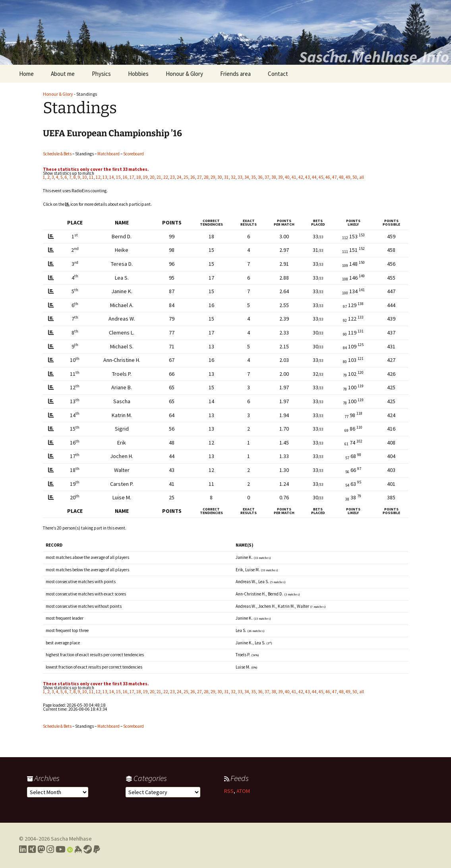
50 (355, 177)
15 (118, 177)
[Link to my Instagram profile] (50, 849)
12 (98, 177)
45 (321, 177)
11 (91, 177)
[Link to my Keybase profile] (78, 849)
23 (172, 177)
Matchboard (108, 154)
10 (85, 177)
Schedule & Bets (57, 154)
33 (240, 177)
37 (267, 177)
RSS (229, 791)
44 (314, 177)
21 (159, 177)
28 (206, 177)
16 (125, 177)
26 (193, 177)
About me (63, 74)
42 (301, 177)
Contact (278, 74)
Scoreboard (134, 154)
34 (247, 177)
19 (145, 177)
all (362, 177)
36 (260, 177)
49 (348, 177)
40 (287, 177)
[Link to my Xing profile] (32, 849)
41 (294, 177)
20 (152, 177)
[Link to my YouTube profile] (61, 849)
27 (199, 177)
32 (233, 177)
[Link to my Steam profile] (88, 849)
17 (132, 177)
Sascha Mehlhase (71, 839)
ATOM (243, 791)
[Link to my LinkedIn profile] (23, 849)
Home (26, 74)
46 (328, 177)
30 (220, 177)
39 (281, 177)
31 (226, 177)
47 (335, 177)
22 (166, 177)
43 (308, 177)
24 (179, 177)
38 (274, 177)
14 (112, 177)
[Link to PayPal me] (97, 849)
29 (213, 177)
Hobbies (138, 74)
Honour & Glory (184, 74)
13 (105, 177)
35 (254, 177)
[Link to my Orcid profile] (70, 849)
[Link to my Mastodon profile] (41, 849)
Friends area (235, 74)
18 (139, 177)
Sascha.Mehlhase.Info (374, 57)
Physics (101, 74)
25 (186, 177)
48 (341, 177)
